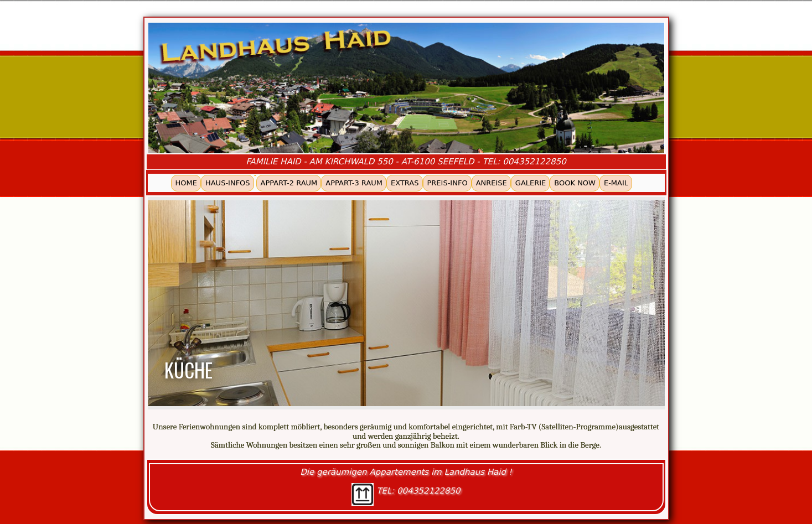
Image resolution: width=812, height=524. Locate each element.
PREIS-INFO (448, 183)
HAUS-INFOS (228, 183)
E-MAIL (616, 183)
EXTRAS (405, 183)
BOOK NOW (575, 183)
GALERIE (531, 183)
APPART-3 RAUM (354, 183)
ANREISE (492, 183)
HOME (186, 183)
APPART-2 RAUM (289, 183)
